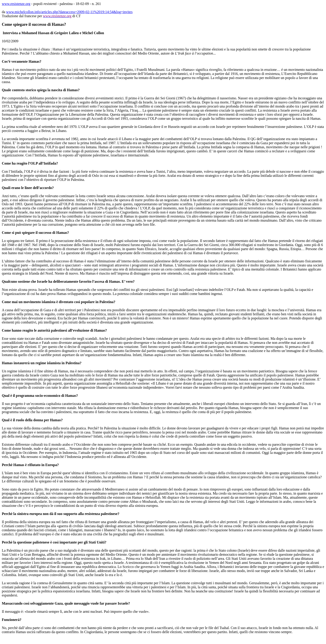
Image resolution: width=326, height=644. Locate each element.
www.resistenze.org (16, 4)
